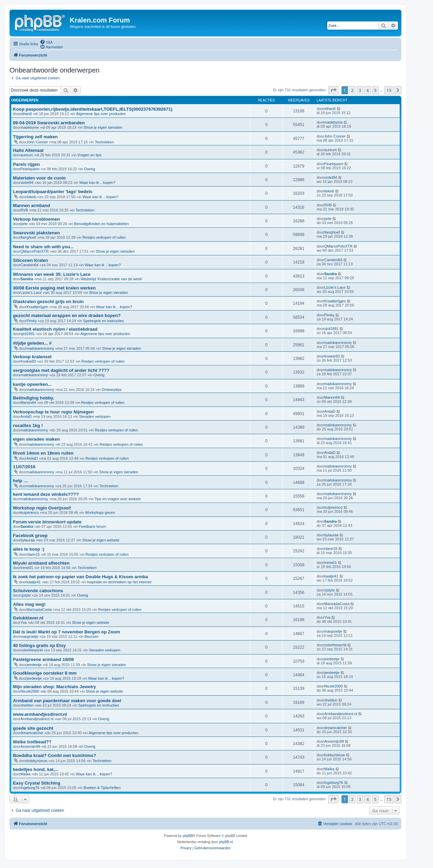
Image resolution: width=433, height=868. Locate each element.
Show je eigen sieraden (103, 127)
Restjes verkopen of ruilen (104, 237)
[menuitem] (46, 42)
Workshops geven (100, 512)
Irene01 (27, 568)
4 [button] (368, 90)
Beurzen (91, 636)
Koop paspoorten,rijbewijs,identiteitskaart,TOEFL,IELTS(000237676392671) (93, 109)
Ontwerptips (112, 390)
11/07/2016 (24, 467)
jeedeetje (34, 665)
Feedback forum (92, 526)
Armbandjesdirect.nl (37, 719)
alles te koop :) (29, 549)
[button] (333, 90)
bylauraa (28, 540)
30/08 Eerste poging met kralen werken (54, 288)
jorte (24, 224)
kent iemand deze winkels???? (46, 494)
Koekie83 (28, 361)
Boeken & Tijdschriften (102, 788)
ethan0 (26, 114)
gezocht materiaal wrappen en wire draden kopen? (67, 315)
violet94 (27, 183)
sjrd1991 (28, 334)
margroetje (29, 636)
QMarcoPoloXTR (35, 251)
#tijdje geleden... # (32, 343)
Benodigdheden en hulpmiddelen (102, 224)
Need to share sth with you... (43, 247)
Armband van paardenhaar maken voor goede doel (67, 701)
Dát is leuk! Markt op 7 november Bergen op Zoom (66, 632)
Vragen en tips (90, 155)
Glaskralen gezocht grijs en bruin (48, 302)
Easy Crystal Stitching (37, 783)
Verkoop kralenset (32, 357)
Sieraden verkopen (95, 416)
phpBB (188, 836)
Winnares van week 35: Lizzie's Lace (52, 274)
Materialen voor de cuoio (39, 178)
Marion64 (28, 403)
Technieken (104, 142)
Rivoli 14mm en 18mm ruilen (43, 453)
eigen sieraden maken (36, 439)
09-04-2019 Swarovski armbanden (49, 123)
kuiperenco (30, 512)
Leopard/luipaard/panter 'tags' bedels (53, 192)
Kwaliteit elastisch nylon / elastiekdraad (55, 329)
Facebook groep (30, 535)
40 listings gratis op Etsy (39, 645)
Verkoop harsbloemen (36, 219)
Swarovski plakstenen (36, 233)
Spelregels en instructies (103, 321)
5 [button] (375, 90)
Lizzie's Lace (31, 293)
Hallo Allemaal (28, 150)
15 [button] (389, 90)
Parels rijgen (26, 164)
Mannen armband (31, 206)
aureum (27, 155)
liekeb (31, 197)
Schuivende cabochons (38, 591)
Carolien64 (29, 265)
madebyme (30, 127)
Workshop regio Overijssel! (42, 508)
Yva (23, 622)
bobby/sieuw (37, 761)
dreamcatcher (32, 733)
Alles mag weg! (29, 604)
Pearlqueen (30, 169)
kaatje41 (34, 582)
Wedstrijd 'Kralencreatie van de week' (112, 279)
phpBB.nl (226, 842)
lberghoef (28, 237)
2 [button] (352, 90)
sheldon (27, 705)
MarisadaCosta (39, 610)
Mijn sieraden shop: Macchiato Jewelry (54, 687)
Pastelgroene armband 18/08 (43, 659)
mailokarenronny (40, 348)
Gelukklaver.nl (28, 618)
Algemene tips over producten (101, 114)
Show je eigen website (101, 540)
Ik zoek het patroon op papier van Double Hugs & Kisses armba (80, 577)
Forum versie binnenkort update (47, 522)
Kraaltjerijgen (37, 307)
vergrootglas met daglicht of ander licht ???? (61, 370)
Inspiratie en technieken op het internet (119, 582)
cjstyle (26, 595)
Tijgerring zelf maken (35, 137)
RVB (24, 210)
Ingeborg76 (30, 788)
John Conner (37, 142)
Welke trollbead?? (32, 742)
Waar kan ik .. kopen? (97, 183)
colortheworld (31, 650)
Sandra (27, 279)
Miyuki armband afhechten (41, 563)
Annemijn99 (30, 746)
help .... (21, 481)
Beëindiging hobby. (34, 398)
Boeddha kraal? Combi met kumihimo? (55, 755)
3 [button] (360, 90)
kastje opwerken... (32, 384)
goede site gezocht (33, 728)
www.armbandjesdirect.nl (40, 714)
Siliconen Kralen (30, 260)
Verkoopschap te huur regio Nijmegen (53, 412)
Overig (89, 169)
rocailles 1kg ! (28, 425)
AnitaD (26, 416)
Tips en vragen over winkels (118, 499)
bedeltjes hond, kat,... (36, 769)
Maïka (26, 774)
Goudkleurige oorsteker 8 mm (45, 673)
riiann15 (33, 554)
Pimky (32, 321)
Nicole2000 (30, 691)
